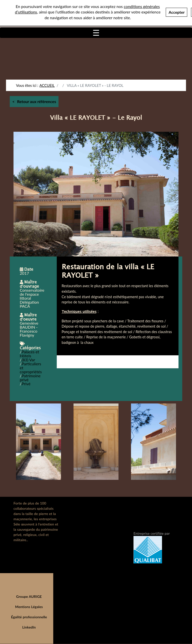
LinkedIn (29, 627)
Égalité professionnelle (29, 617)
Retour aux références (36, 101)
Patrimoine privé (30, 378)
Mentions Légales (29, 607)
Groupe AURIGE (29, 596)
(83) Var (28, 360)
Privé (26, 384)
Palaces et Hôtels (29, 354)
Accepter (176, 12)
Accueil (47, 85)
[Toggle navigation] (96, 33)
